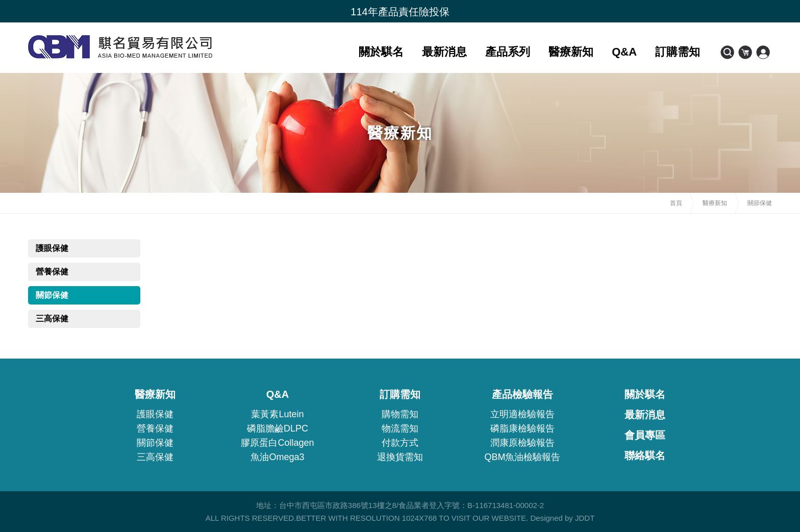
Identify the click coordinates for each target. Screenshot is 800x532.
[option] (400, 12)
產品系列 (508, 52)
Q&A (624, 52)
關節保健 (52, 295)
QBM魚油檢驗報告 (522, 457)
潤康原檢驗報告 (522, 443)
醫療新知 (571, 52)
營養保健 (52, 272)
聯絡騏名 (645, 455)
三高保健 (52, 319)
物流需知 (400, 428)
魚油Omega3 (277, 457)
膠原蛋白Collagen (277, 443)
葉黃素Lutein (277, 414)
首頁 (676, 203)
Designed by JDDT (562, 518)
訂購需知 (678, 52)
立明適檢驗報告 (522, 414)
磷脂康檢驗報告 (522, 428)
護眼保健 (52, 248)
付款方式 (400, 443)
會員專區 (645, 435)
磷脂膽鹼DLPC (278, 428)
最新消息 (444, 52)
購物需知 (400, 414)
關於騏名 (381, 52)
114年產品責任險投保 (400, 12)
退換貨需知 (400, 457)
